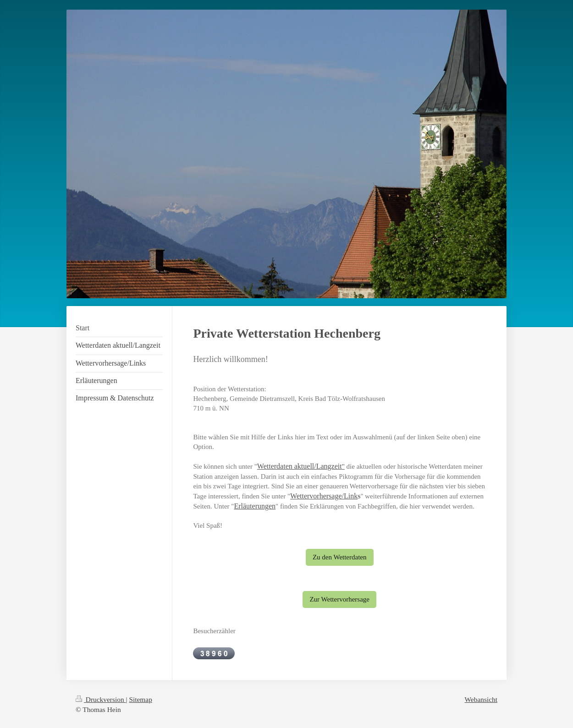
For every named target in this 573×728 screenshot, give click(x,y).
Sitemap (140, 699)
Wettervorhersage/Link (324, 496)
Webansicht (481, 699)
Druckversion (101, 699)
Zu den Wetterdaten (340, 557)
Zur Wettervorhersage (339, 599)
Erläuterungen (255, 506)
